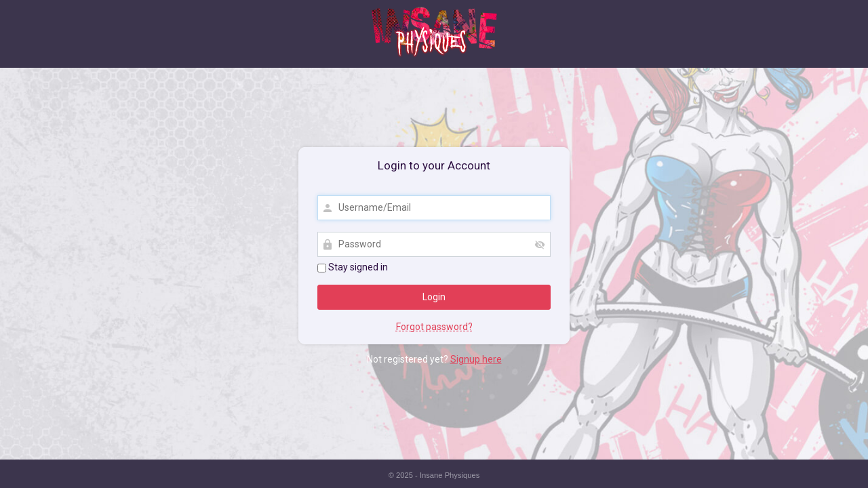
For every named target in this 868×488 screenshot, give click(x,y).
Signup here (476, 359)
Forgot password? (434, 327)
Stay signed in (353, 267)
